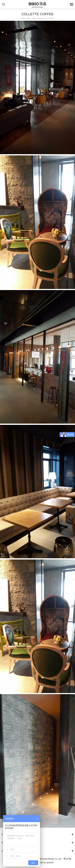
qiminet (50, 862)
